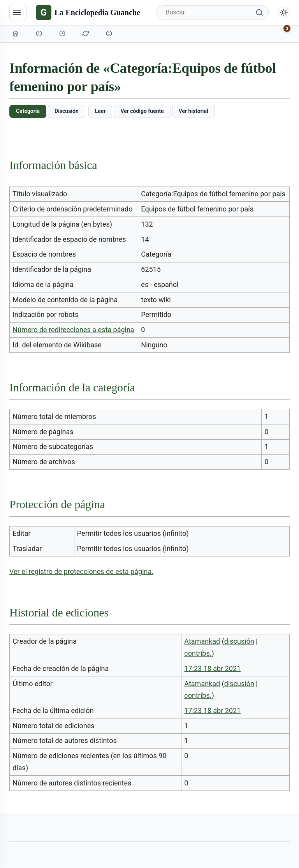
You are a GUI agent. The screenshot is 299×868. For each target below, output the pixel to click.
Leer (100, 111)
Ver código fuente (142, 111)
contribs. (198, 653)
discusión (239, 641)
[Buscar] (212, 12)
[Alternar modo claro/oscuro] (284, 12)
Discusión (67, 111)
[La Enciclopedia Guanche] (88, 12)
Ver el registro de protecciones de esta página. (81, 571)
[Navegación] (18, 12)
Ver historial (193, 111)
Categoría (28, 111)
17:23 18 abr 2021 (212, 668)
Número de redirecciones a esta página (73, 330)
